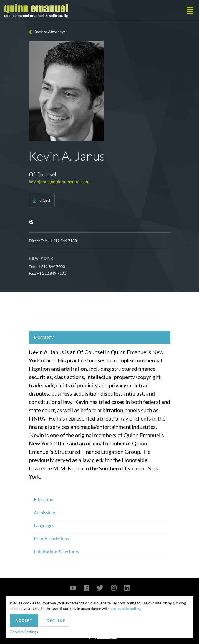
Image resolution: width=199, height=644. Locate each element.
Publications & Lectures (56, 551)
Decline (56, 621)
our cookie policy (125, 608)
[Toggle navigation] (190, 11)
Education (44, 499)
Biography (44, 337)
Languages (44, 525)
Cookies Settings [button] (24, 632)
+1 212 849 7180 (62, 241)
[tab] (100, 337)
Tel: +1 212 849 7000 (47, 266)
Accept (24, 620)
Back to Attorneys (50, 32)
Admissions (45, 512)
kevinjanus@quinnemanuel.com (59, 181)
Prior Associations (51, 538)
